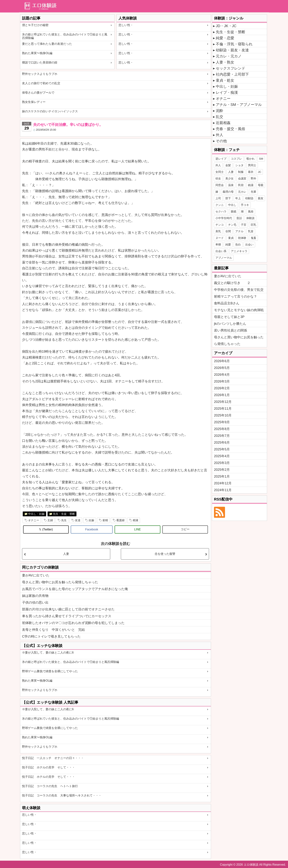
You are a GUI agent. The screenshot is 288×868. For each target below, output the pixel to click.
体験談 (250, 218)
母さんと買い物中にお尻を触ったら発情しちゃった (60, 582)
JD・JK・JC (226, 26)
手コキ (245, 205)
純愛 (228, 244)
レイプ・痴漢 (227, 92)
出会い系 (221, 251)
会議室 (242, 178)
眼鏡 (234, 211)
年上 (238, 198)
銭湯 (251, 185)
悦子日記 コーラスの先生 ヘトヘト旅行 (50, 786)
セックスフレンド (231, 68)
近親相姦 (223, 123)
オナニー (34, 520)
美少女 (229, 178)
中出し (232, 205)
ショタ (239, 165)
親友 (261, 198)
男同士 (252, 165)
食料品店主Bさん (227, 303)
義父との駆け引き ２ (232, 283)
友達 (78, 520)
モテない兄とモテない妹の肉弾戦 (239, 310)
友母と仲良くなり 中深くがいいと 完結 (53, 630)
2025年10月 (223, 415)
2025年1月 (222, 476)
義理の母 (228, 192)
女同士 (220, 172)
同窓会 (220, 185)
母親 (261, 185)
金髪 (228, 165)
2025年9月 (222, 422)
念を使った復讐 (165, 554)
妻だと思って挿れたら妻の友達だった (47, 44)
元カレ (242, 192)
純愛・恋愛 (225, 38)
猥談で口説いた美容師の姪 (40, 62)
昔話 (239, 218)
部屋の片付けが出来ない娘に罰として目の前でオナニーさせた (68, 609)
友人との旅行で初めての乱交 (41, 83)
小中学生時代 (224, 218)
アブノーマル (224, 258)
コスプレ (236, 159)
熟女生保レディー (34, 102)
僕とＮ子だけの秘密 (35, 25)
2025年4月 (222, 456)
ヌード (220, 238)
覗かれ (250, 159)
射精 (105, 520)
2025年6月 (222, 443)
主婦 (50, 520)
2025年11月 (223, 409)
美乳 (218, 231)
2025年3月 (222, 463)
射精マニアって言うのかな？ (235, 296)
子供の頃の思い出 (35, 603)
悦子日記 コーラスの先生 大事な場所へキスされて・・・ (62, 795)
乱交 (219, 117)
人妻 (66, 554)
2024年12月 (223, 483)
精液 (136, 520)
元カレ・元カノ (229, 56)
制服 (241, 172)
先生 (64, 520)
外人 (219, 135)
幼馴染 (249, 198)
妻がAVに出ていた (36, 575)
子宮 (244, 225)
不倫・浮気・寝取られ (234, 44)
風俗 (251, 211)
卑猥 (218, 244)
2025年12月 (223, 402)
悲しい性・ (126, 25)
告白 (238, 244)
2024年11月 (223, 490)
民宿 (241, 185)
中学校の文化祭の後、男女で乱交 (239, 290)
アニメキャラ (239, 251)
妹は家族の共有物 (35, 596)
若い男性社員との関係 (231, 330)
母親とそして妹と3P (229, 317)
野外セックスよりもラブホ (40, 74)
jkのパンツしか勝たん (230, 324)
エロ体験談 (251, 865)
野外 (253, 178)
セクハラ (221, 211)
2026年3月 (222, 381)
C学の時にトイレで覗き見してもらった (51, 636)
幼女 (218, 178)
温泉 (231, 185)
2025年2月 (222, 470)
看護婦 (120, 520)
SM (261, 159)
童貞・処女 (225, 80)
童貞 (231, 238)
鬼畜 (253, 238)
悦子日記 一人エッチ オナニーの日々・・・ (53, 758)
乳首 (251, 231)
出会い (249, 244)
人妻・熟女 (225, 62)
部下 (228, 198)
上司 (218, 198)
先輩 (253, 192)
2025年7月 (222, 436)
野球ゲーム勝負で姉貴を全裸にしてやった (50, 671)
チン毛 (232, 225)
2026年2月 (222, 388)
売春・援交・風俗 (231, 129)
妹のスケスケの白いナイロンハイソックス (50, 111)
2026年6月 (222, 361)
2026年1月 (222, 395)
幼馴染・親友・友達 (232, 50)
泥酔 (219, 111)
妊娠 (91, 520)
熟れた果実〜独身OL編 (37, 53)
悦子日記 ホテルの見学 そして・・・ (48, 767)
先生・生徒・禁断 (64, 514)
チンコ (220, 225)
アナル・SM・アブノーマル (239, 105)
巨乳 (253, 225)
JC (260, 172)
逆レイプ (221, 159)
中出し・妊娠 (36, 514)
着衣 (251, 172)
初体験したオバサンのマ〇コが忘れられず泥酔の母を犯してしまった (73, 623)
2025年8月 (222, 429)
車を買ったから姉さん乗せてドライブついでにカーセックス (67, 616)
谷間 (228, 231)
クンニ (220, 205)
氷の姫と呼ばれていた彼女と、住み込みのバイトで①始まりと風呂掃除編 (65, 36)
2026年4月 (222, 375)
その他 (221, 141)
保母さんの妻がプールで (38, 93)
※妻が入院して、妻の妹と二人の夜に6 (48, 653)
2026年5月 (222, 368)
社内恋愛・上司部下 (232, 74)
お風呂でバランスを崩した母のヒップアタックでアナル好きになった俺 (75, 589)
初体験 (242, 238)
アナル (239, 231)
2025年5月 (222, 449)
